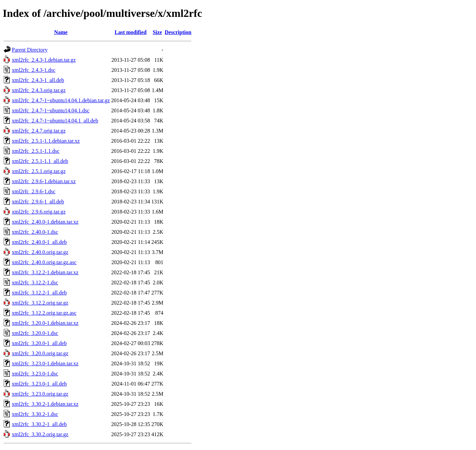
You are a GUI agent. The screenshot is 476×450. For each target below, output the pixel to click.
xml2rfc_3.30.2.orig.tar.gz (40, 434)
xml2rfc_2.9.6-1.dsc (34, 191)
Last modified (131, 32)
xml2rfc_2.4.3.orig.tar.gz (39, 90)
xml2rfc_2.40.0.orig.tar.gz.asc (44, 262)
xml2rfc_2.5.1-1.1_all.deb (40, 161)
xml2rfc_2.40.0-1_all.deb (39, 242)
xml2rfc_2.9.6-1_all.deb (38, 202)
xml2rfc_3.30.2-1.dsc (35, 414)
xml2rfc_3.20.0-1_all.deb (39, 343)
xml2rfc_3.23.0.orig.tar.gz (40, 394)
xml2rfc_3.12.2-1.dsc (35, 283)
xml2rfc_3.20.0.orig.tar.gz (40, 353)
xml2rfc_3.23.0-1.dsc (35, 374)
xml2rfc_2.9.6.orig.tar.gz (39, 212)
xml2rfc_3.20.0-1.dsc (35, 333)
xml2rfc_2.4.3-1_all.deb (38, 80)
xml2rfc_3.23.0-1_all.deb (39, 384)
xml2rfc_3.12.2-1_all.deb (39, 293)
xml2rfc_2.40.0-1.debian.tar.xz (45, 222)
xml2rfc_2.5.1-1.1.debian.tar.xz (46, 141)
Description (178, 32)
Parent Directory (30, 50)
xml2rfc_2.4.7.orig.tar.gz (39, 131)
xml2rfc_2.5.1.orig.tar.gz (39, 171)
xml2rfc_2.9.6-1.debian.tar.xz (44, 181)
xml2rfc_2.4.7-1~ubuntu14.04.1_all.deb (55, 121)
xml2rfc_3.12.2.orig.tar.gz (40, 303)
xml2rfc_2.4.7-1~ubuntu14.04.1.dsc (51, 110)
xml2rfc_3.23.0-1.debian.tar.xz (45, 363)
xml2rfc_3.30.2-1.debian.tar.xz (45, 404)
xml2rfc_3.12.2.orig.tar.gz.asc (44, 313)
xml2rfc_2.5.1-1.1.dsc (36, 151)
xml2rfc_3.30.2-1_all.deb (39, 424)
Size (157, 32)
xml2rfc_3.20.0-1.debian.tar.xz (45, 323)
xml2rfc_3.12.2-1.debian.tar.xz (45, 272)
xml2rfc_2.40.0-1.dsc (35, 232)
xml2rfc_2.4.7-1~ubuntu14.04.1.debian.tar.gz (61, 100)
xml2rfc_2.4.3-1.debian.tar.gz (44, 60)
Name (61, 32)
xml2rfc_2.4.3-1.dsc (34, 70)
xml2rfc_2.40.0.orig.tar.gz (40, 252)
